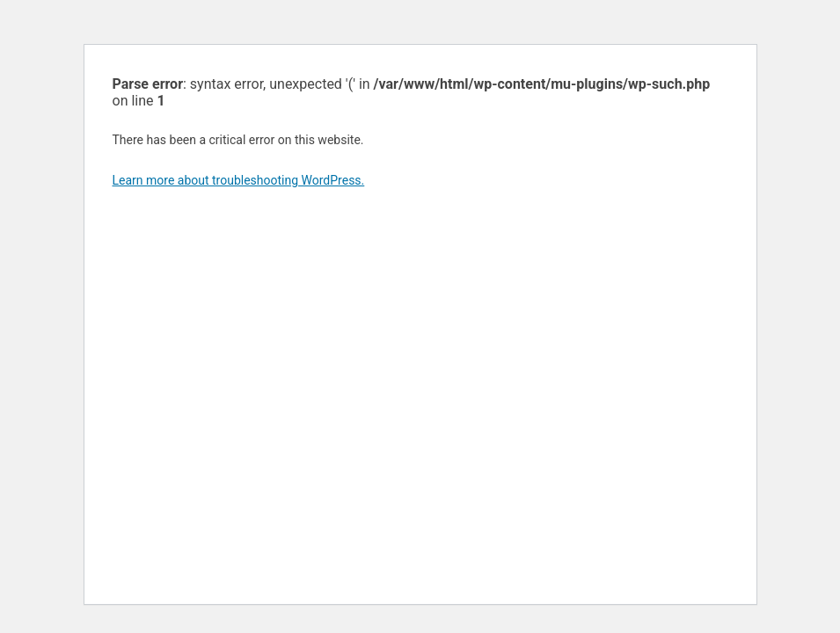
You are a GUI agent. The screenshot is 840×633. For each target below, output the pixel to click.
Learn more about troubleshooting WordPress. (239, 180)
